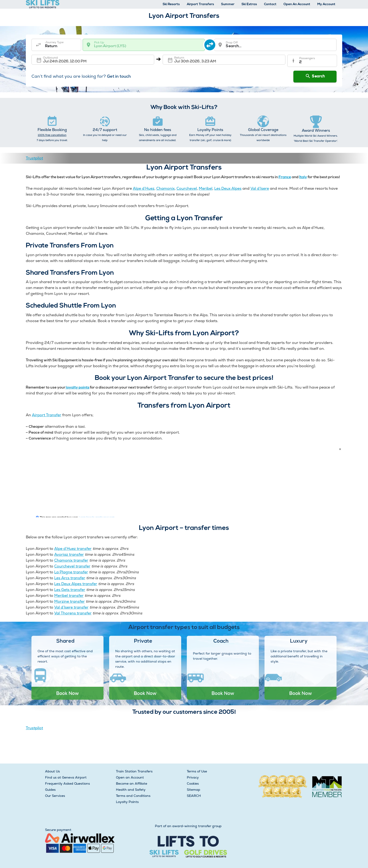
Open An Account (297, 4)
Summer (228, 4)
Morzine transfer (69, 601)
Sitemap (194, 790)
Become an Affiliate (132, 783)
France (285, 177)
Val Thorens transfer (73, 613)
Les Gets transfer (70, 590)
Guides (50, 790)
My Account (326, 4)
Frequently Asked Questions (67, 783)
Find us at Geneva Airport (66, 777)
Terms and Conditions (133, 796)
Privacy (193, 777)
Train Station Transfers (134, 771)
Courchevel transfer (72, 566)
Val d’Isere (260, 188)
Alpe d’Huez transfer (73, 549)
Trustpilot (34, 158)
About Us (52, 771)
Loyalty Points (127, 802)
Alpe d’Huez (144, 188)
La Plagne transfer (71, 572)
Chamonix (165, 188)
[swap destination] (210, 45)
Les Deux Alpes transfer (76, 584)
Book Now (67, 693)
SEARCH (194, 796)
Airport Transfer (47, 415)
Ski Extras (249, 4)
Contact (270, 4)
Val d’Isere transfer (71, 607)
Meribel (206, 188)
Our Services (55, 796)
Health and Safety (131, 790)
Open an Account (130, 777)
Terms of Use (197, 771)
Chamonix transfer (71, 560)
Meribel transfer (69, 596)
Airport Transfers (200, 4)
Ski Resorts (171, 4)
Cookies (193, 783)
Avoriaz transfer (69, 554)
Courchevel (187, 188)
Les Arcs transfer (70, 578)
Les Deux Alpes (228, 188)
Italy (303, 177)
